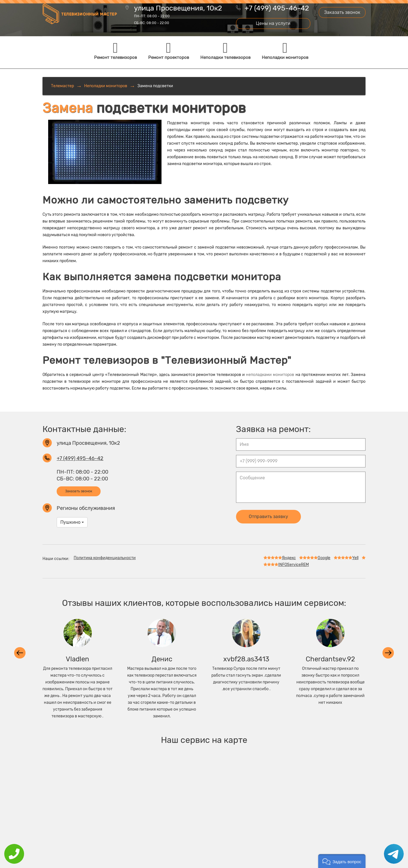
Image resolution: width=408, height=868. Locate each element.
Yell (346, 558)
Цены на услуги (273, 23)
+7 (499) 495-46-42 (277, 8)
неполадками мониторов (270, 375)
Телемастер (62, 86)
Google (315, 558)
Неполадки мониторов (106, 86)
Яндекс (280, 558)
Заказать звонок (342, 12)
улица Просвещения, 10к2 (178, 15)
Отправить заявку (268, 517)
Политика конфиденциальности (105, 558)
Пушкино (72, 522)
